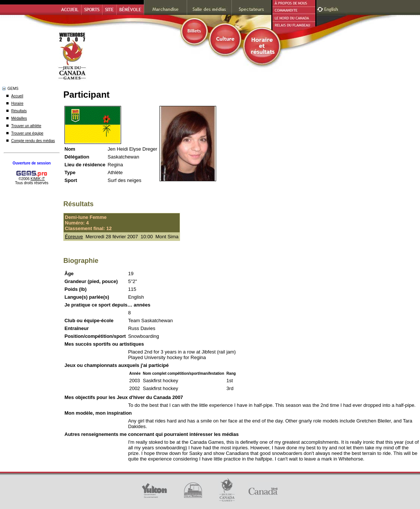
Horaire (17, 103)
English (332, 8)
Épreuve (74, 237)
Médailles (19, 118)
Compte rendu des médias (33, 141)
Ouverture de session (32, 163)
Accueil (17, 96)
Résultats (19, 111)
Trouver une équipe (27, 133)
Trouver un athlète (26, 126)
